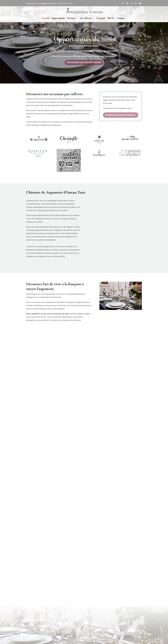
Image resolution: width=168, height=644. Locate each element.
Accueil (45, 18)
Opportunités (58, 18)
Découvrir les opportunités (84, 62)
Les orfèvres (86, 18)
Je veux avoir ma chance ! (121, 115)
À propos (101, 18)
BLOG (111, 18)
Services (71, 18)
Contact (120, 18)
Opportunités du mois (84, 39)
